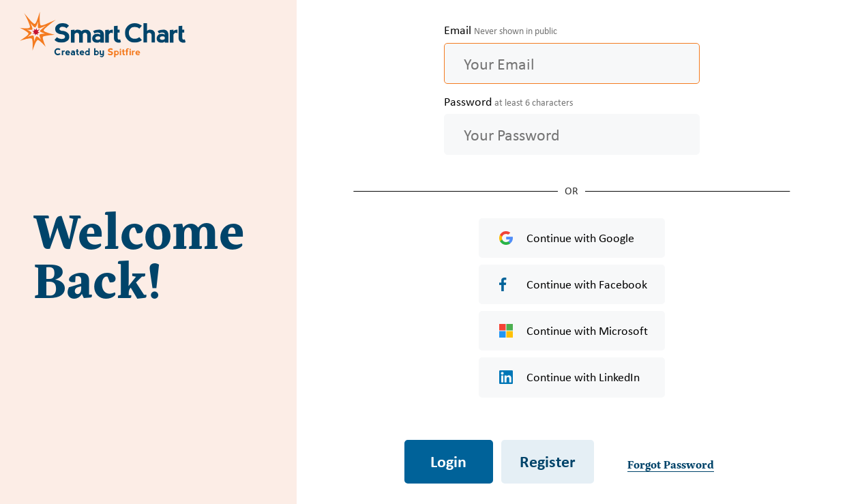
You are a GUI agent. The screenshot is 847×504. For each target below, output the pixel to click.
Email (501, 30)
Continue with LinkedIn (569, 377)
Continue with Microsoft (574, 331)
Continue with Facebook (573, 284)
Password (508, 102)
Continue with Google (567, 238)
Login (448, 461)
